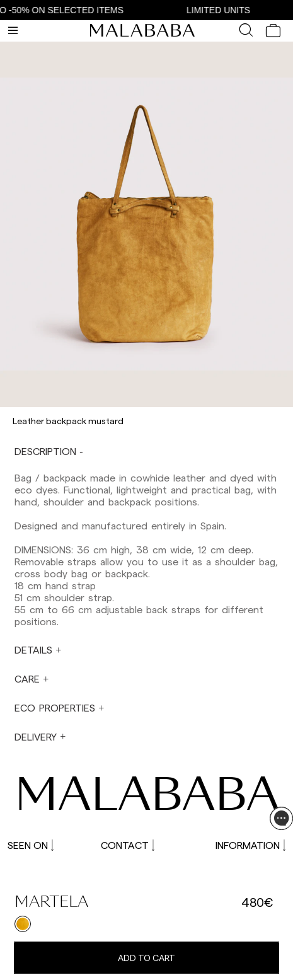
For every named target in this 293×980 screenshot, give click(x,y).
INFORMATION (250, 845)
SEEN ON (31, 845)
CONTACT (128, 845)
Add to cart (146, 958)
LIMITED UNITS (221, 10)
